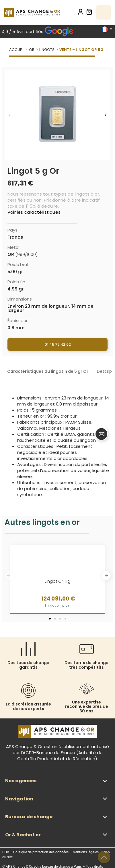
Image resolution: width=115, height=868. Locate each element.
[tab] (48, 371)
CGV (6, 852)
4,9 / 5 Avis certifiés (38, 31)
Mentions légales (86, 852)
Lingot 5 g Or (33, 171)
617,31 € (20, 183)
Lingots (47, 50)
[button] (9, 115)
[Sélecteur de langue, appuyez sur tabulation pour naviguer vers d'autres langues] (107, 29)
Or (32, 50)
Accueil (17, 50)
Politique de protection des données (41, 852)
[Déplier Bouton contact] (101, 434)
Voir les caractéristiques (34, 212)
